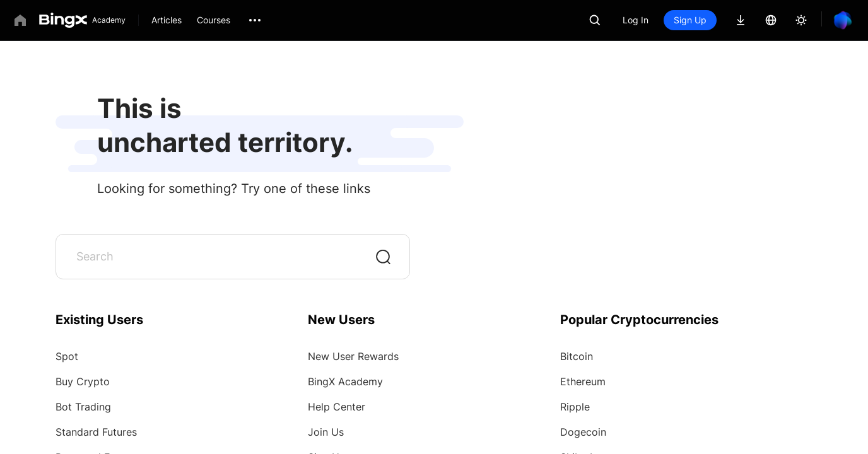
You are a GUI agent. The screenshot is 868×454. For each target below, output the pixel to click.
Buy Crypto (83, 381)
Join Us (326, 432)
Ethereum (583, 381)
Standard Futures (96, 432)
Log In (636, 20)
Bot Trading (83, 407)
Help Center (337, 407)
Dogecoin (583, 432)
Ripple (575, 407)
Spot (67, 356)
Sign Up (690, 20)
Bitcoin (577, 356)
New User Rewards (353, 356)
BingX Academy (345, 381)
